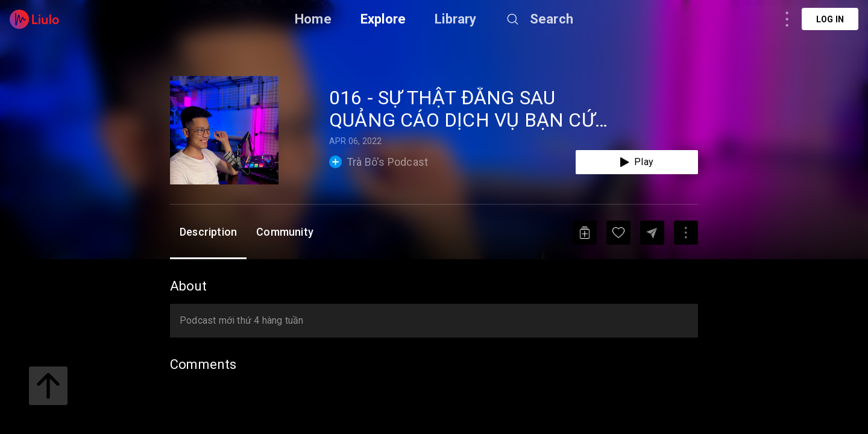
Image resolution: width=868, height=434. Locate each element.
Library (455, 19)
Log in (830, 19)
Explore (383, 19)
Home (313, 19)
